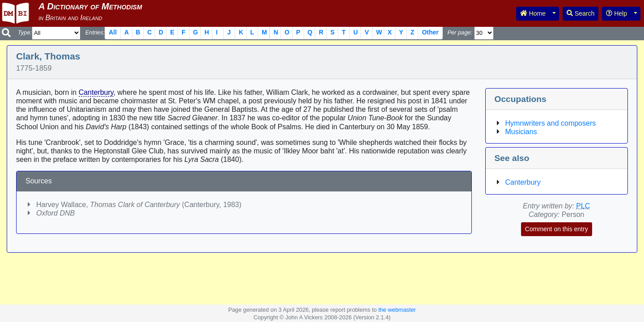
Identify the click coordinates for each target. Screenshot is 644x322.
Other (430, 32)
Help (616, 13)
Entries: (95, 32)
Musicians (521, 132)
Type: (25, 32)
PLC (583, 206)
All (113, 32)
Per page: (460, 32)
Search (580, 13)
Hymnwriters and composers (551, 123)
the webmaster (397, 310)
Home (533, 13)
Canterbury (96, 92)
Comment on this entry (557, 229)
